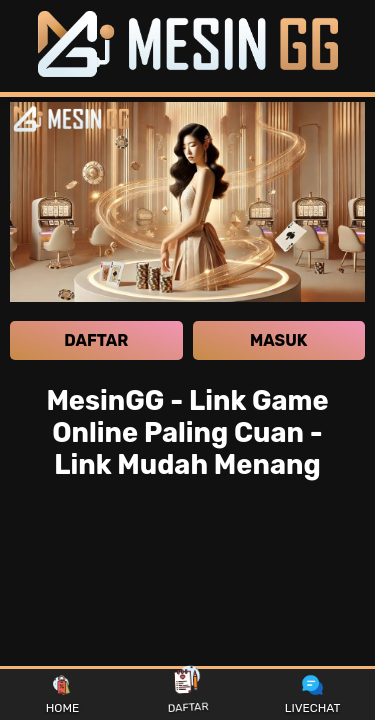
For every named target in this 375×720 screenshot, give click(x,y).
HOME (62, 695)
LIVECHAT (313, 695)
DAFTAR (188, 694)
